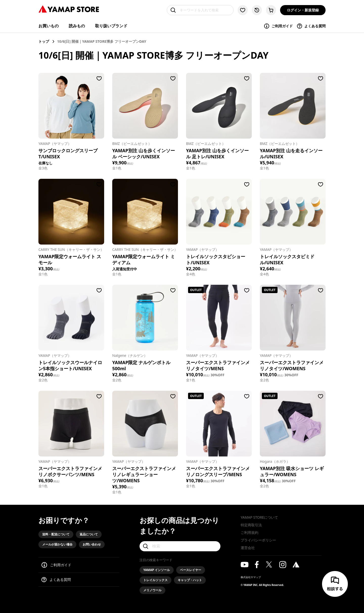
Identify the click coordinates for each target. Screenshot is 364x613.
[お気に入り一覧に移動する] (243, 10)
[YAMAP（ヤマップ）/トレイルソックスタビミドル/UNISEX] (293, 212)
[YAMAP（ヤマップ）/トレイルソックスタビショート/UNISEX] (219, 212)
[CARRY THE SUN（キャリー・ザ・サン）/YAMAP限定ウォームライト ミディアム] (145, 212)
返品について (89, 534)
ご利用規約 (249, 532)
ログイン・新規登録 (303, 10)
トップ (44, 41)
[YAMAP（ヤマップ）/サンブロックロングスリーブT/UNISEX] (71, 106)
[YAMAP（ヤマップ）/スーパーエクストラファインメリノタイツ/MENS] (219, 318)
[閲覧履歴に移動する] (257, 10)
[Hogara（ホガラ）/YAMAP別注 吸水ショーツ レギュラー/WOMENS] (293, 424)
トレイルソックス (155, 580)
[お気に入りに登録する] (99, 78)
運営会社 (248, 548)
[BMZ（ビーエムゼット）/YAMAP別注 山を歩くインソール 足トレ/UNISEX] (219, 106)
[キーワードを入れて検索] (200, 10)
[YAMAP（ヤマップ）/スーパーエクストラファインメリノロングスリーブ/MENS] (219, 424)
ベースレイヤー (191, 570)
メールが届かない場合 (57, 544)
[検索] (180, 546)
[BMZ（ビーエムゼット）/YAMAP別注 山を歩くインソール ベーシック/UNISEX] (145, 106)
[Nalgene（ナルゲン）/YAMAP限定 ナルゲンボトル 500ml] (145, 318)
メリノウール (152, 590)
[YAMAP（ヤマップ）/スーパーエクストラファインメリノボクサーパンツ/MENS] (71, 424)
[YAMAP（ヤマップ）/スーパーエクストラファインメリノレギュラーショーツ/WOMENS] (145, 424)
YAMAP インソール (157, 570)
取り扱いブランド (111, 26)
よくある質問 (311, 26)
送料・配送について (56, 534)
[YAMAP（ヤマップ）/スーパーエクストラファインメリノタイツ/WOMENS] (293, 318)
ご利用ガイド (278, 26)
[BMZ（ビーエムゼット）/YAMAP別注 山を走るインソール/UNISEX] (293, 106)
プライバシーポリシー (258, 540)
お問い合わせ (92, 544)
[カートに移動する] (271, 10)
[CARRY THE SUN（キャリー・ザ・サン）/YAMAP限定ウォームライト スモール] (71, 212)
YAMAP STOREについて (259, 517)
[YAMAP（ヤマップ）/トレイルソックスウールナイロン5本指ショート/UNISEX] (71, 318)
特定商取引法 (251, 525)
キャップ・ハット (190, 580)
